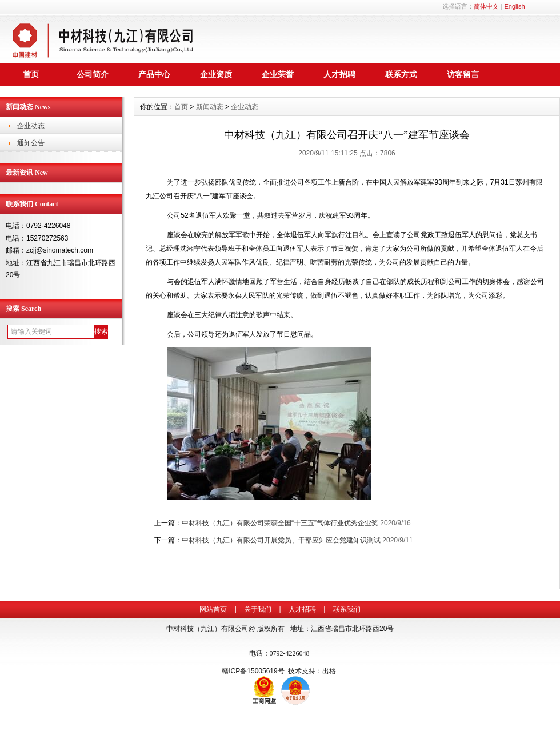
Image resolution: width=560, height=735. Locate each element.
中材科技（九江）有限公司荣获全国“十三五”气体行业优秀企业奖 (280, 523)
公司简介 (93, 74)
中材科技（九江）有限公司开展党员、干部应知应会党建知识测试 (281, 540)
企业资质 (216, 74)
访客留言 (463, 74)
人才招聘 (339, 74)
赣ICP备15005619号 (253, 671)
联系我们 (347, 609)
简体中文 (486, 6)
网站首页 (213, 609)
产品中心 (154, 74)
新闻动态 (210, 107)
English (514, 6)
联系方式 (401, 74)
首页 (31, 74)
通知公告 (31, 143)
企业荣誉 (278, 74)
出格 (329, 671)
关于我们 (258, 609)
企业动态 (31, 126)
